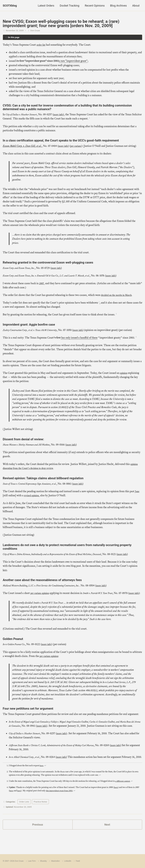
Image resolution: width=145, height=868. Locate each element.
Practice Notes (41, 818)
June (138, 492)
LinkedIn (67, 861)
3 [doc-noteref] (116, 314)
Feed (77, 861)
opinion (124, 373)
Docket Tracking (70, 6)
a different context (123, 798)
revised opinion (32, 496)
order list (41, 45)
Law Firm (31, 861)
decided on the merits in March (118, 295)
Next (107, 841)
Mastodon (55, 861)
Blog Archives (118, 6)
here (5, 574)
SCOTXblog (10, 6)
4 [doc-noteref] (136, 337)
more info (63, 115)
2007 (42, 283)
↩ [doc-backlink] (45, 782)
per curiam (77, 146)
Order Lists (25, 818)
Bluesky (43, 861)
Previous (38, 841)
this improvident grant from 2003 (60, 807)
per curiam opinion (41, 597)
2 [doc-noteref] (99, 302)
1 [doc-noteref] (100, 118)
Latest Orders (46, 6)
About (136, 6)
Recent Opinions (95, 6)
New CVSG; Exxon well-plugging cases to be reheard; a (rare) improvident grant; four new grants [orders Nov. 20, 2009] (61, 24)
